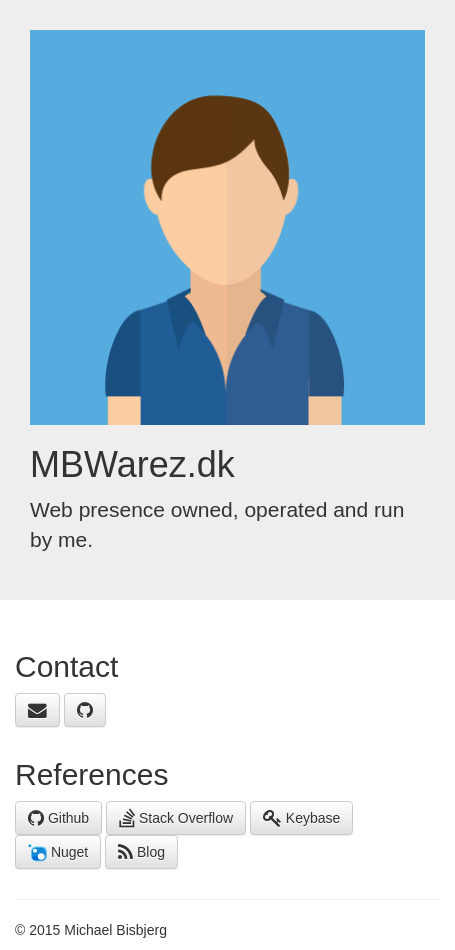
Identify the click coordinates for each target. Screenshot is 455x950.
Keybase (301, 818)
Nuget (58, 853)
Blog (141, 852)
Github (58, 818)
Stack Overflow (176, 818)
